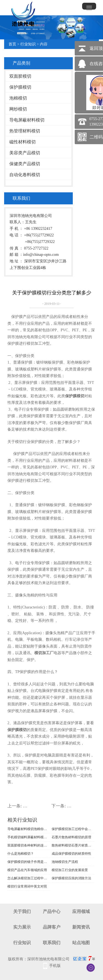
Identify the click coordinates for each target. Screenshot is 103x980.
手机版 (55, 966)
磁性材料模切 (23, 142)
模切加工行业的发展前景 (70, 870)
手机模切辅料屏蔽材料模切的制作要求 (29, 837)
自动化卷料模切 (25, 175)
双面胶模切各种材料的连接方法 (29, 845)
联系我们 (52, 943)
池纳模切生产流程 (65, 862)
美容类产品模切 (25, 153)
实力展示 (22, 927)
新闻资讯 (81, 927)
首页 (12, 44)
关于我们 (22, 911)
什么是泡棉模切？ (21, 854)
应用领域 (81, 911)
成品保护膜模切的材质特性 (71, 854)
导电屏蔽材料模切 (27, 120)
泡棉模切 (18, 98)
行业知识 (28, 44)
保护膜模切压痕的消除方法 (71, 878)
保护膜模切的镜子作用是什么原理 (29, 862)
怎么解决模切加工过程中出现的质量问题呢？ (29, 878)
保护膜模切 (20, 87)
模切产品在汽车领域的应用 (27, 870)
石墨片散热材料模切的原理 (71, 837)
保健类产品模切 (25, 164)
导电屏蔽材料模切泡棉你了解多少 (29, 829)
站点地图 (81, 943)
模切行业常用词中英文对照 (27, 886)
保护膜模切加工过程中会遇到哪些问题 (73, 829)
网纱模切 (18, 109)
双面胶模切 (20, 76)
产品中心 (52, 911)
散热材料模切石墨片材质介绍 (73, 845)
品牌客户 (52, 927)
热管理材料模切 (25, 131)
